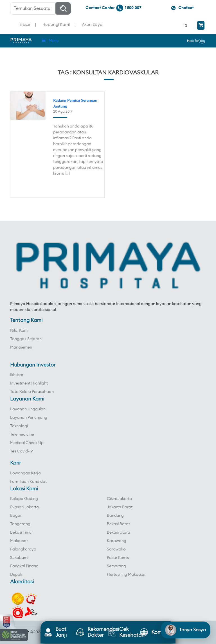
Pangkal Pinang (24, 566)
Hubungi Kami (56, 24)
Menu (50, 41)
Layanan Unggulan (28, 409)
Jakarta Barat (120, 507)
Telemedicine (22, 434)
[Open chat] (185, 630)
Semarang (116, 566)
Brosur (25, 24)
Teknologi (19, 426)
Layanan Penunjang (29, 418)
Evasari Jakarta (24, 507)
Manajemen (21, 347)
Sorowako (116, 549)
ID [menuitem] (185, 25)
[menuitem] (186, 25)
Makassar (19, 541)
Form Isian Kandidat (28, 482)
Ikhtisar (17, 375)
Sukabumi (19, 558)
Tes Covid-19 (22, 451)
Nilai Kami (19, 331)
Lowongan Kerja (25, 473)
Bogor (16, 516)
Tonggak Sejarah (26, 339)
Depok (16, 575)
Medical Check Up (27, 443)
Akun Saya (92, 24)
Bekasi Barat (118, 524)
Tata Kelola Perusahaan (32, 392)
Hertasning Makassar (126, 575)
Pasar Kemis (118, 558)
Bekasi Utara (119, 533)
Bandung (115, 516)
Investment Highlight (29, 383)
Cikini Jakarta (119, 499)
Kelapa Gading (24, 499)
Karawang (117, 541)
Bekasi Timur (22, 533)
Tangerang (20, 524)
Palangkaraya (23, 549)
